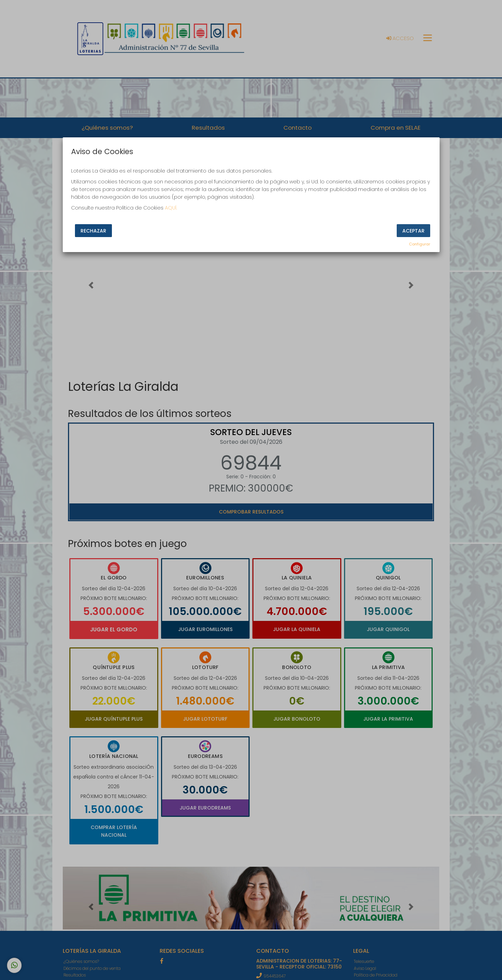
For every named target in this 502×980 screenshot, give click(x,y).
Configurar (420, 244)
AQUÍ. (171, 208)
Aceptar (413, 231)
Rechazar (93, 231)
